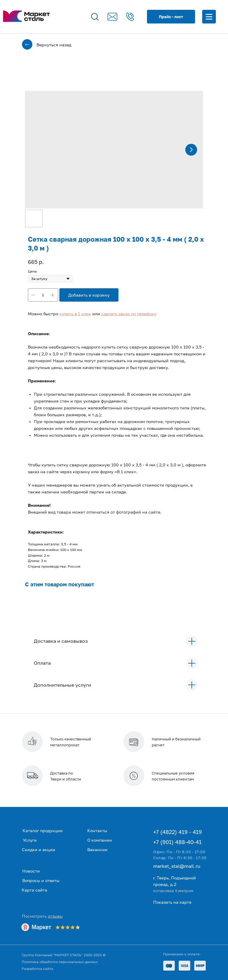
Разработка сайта (37, 969)
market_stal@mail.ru (177, 866)
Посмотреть (42, 916)
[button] (75, 314)
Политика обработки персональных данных (60, 962)
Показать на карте (172, 902)
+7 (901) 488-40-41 (177, 842)
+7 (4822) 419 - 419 (178, 832)
